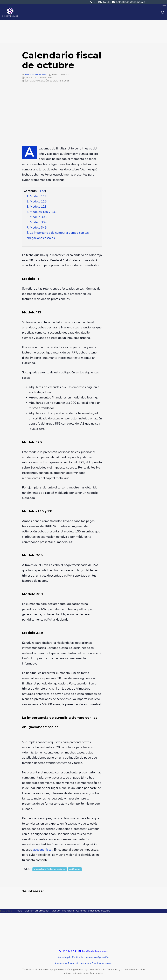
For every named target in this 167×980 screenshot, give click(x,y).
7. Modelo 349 (36, 228)
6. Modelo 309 (36, 222)
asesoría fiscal (43, 850)
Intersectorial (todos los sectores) (50, 869)
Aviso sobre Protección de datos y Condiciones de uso (83, 963)
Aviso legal (64, 957)
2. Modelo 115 (36, 201)
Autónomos (75, 869)
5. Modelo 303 (36, 217)
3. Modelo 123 (36, 207)
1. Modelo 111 (36, 196)
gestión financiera (36, 75)
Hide (42, 191)
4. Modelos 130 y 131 (42, 212)
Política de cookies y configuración (90, 957)
